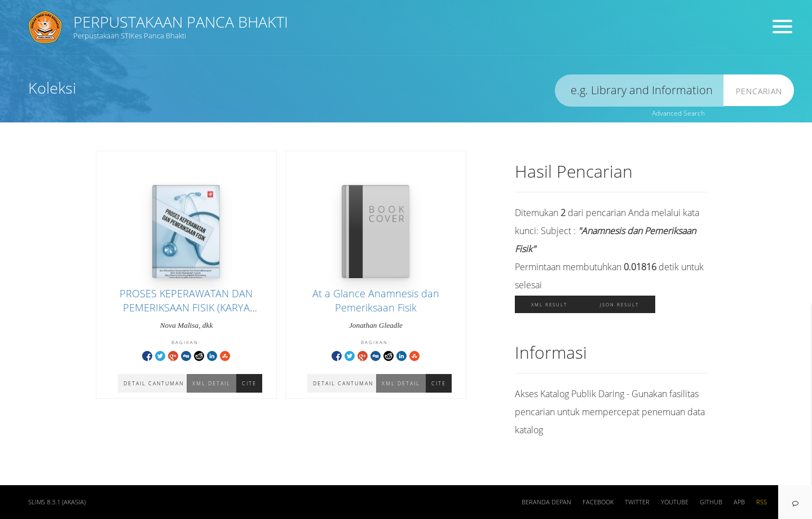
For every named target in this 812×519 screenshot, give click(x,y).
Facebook (598, 502)
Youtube (675, 502)
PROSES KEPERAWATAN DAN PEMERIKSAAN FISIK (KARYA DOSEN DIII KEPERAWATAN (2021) (186, 307)
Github (711, 502)
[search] (639, 91)
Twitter (637, 502)
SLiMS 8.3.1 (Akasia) (57, 502)
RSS (762, 502)
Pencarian (759, 91)
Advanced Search (678, 113)
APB (739, 502)
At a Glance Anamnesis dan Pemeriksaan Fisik (376, 300)
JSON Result (619, 304)
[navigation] (795, 502)
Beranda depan (546, 502)
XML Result (549, 304)
